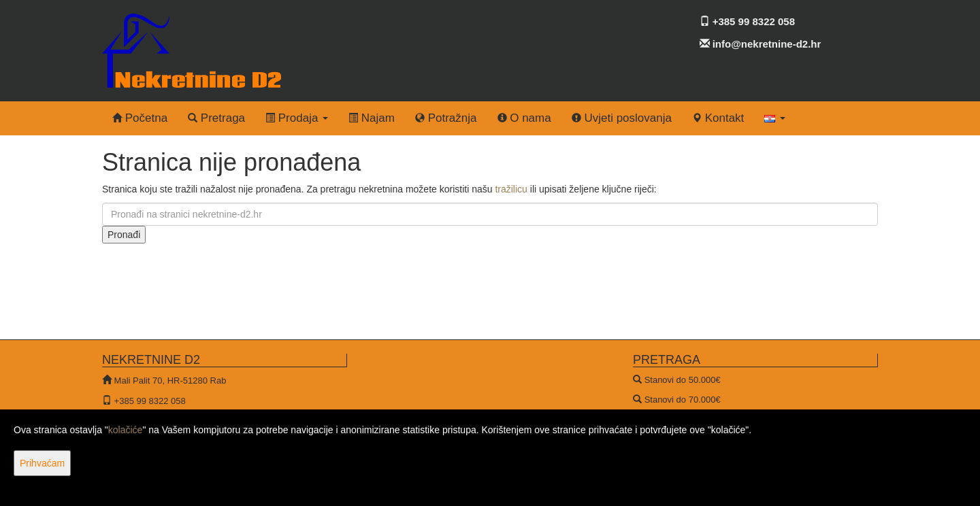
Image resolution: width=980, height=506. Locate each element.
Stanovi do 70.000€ (683, 400)
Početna (140, 118)
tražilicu (511, 189)
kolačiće (126, 430)
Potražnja (446, 118)
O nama (524, 118)
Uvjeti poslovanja (622, 118)
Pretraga (216, 118)
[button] (775, 118)
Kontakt (718, 118)
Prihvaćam (42, 463)
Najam (372, 118)
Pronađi (124, 235)
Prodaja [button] (297, 118)
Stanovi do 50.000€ (683, 380)
